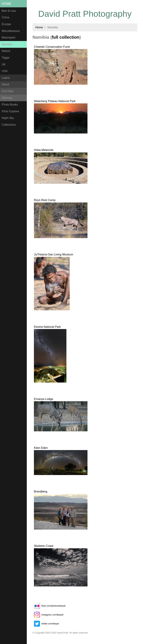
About (6, 84)
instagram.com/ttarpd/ (48, 615)
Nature (6, 51)
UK (4, 64)
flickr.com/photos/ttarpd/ (49, 606)
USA (5, 71)
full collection (66, 37)
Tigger (6, 58)
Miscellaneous (11, 31)
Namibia (7, 44)
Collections (9, 125)
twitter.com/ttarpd (46, 624)
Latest (6, 78)
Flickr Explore (10, 111)
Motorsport (9, 38)
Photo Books (10, 105)
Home (7, 4)
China (6, 17)
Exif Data (8, 91)
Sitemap (7, 98)
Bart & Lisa (9, 11)
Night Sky (8, 118)
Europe (6, 24)
